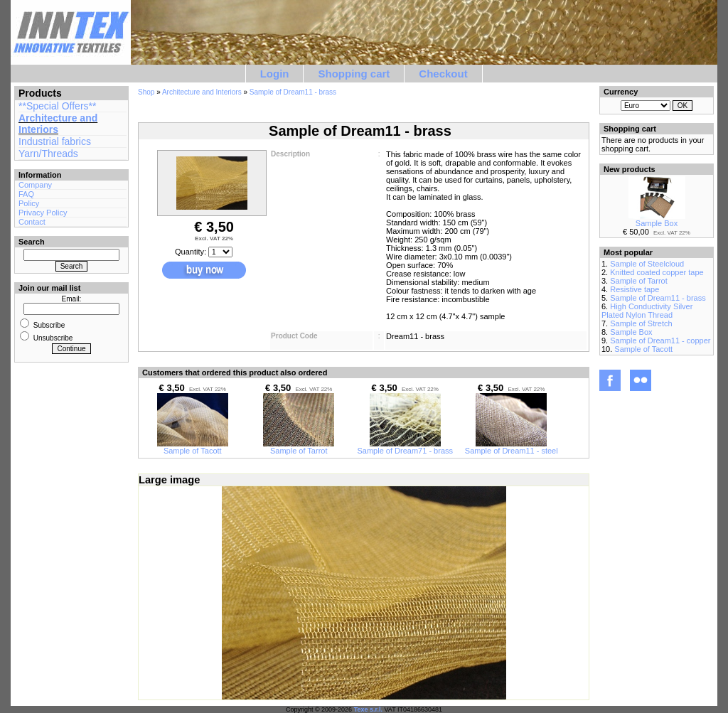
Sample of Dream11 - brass (293, 92)
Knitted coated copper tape (657, 272)
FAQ (26, 194)
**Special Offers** (57, 106)
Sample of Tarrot (299, 447)
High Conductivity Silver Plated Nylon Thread (647, 311)
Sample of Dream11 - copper (660, 341)
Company (35, 185)
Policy (29, 203)
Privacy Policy (43, 213)
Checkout (443, 74)
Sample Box (657, 220)
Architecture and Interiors (58, 124)
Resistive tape (635, 289)
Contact (32, 222)
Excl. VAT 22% (214, 238)
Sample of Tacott (193, 447)
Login (275, 74)
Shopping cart (354, 74)
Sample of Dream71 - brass (406, 447)
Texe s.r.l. (368, 709)
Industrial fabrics (55, 141)
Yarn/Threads (48, 154)
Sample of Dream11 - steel (512, 447)
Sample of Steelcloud (647, 264)
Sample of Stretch (641, 323)
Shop (146, 92)
